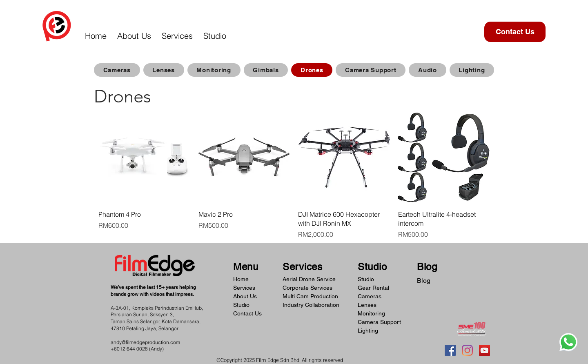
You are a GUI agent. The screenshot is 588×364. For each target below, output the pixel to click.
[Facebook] (450, 350)
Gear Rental (373, 288)
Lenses (367, 305)
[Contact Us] (515, 32)
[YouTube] (484, 350)
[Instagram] (467, 350)
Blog (424, 281)
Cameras (370, 296)
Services (244, 288)
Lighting (368, 331)
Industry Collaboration (311, 305)
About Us (245, 296)
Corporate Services (307, 288)
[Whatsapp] (568, 342)
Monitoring (371, 313)
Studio (241, 305)
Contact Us (247, 313)
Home (241, 279)
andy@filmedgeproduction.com (145, 342)
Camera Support (379, 322)
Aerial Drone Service (309, 279)
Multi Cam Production (310, 296)
